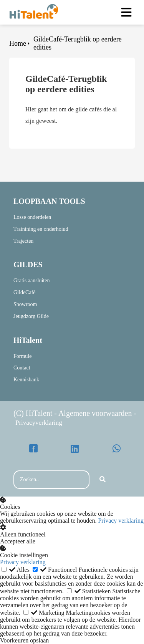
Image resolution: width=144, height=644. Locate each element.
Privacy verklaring (121, 521)
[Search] (103, 480)
